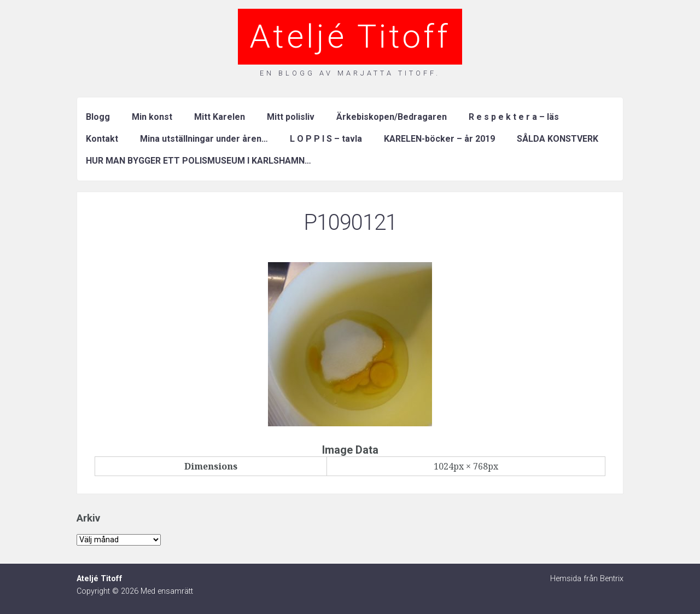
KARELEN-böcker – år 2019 (439, 139)
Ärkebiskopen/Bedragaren (392, 117)
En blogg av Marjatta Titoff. (350, 73)
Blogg (98, 117)
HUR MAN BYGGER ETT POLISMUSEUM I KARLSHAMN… (199, 161)
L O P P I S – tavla (326, 139)
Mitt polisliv (291, 117)
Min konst (152, 117)
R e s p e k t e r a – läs (514, 117)
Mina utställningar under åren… (204, 139)
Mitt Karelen (220, 117)
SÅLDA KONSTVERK (558, 139)
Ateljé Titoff (350, 36)
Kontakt (102, 139)
